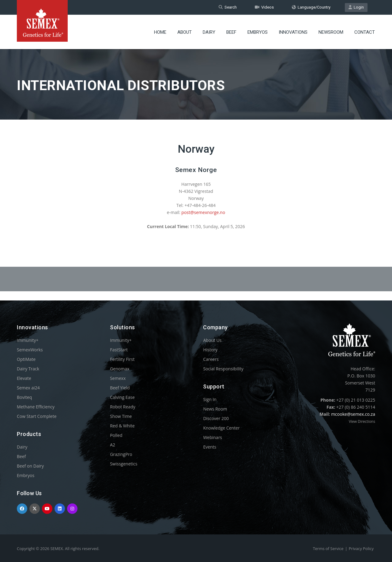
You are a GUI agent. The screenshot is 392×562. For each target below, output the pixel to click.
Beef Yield (120, 388)
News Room (215, 409)
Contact (365, 32)
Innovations (293, 32)
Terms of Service (328, 549)
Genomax (120, 369)
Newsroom (331, 32)
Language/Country (311, 7)
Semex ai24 (28, 388)
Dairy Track (28, 369)
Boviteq (24, 397)
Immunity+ (28, 340)
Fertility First (122, 359)
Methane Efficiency (36, 407)
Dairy (209, 32)
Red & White (122, 426)
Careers (211, 359)
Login (356, 7)
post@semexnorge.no (203, 212)
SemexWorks (30, 350)
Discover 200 (216, 418)
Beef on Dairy (30, 466)
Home (160, 32)
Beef (231, 32)
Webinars (213, 437)
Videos (264, 7)
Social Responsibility (223, 369)
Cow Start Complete (37, 416)
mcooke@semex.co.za (353, 414)
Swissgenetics (124, 464)
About (185, 32)
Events (210, 447)
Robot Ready (123, 407)
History (210, 350)
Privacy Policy (361, 549)
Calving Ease (122, 397)
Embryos (258, 32)
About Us (212, 340)
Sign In (210, 399)
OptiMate (26, 359)
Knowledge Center (221, 428)
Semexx (118, 378)
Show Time (121, 416)
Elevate (24, 378)
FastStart (119, 350)
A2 (113, 445)
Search (228, 7)
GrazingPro (121, 454)
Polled (116, 435)
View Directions (362, 421)
